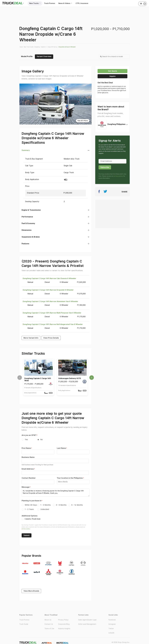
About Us (48, 620)
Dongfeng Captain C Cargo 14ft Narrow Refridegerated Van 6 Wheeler (53, 324)
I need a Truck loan (31, 519)
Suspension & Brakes (31, 237)
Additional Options (30, 516)
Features (25, 244)
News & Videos (65, 3)
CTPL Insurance (82, 3)
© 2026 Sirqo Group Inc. (121, 642)
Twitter (111, 629)
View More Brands (31, 591)
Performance (27, 217)
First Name (26, 448)
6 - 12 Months (77, 505)
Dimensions (27, 230)
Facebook (112, 620)
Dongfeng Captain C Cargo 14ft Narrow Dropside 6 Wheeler (48, 290)
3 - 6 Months (61, 505)
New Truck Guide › (29, 47)
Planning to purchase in (31, 501)
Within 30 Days (31, 505)
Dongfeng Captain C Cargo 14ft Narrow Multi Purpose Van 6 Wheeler (52, 313)
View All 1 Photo (83, 121)
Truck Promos (50, 3)
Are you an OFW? (29, 435)
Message (26, 487)
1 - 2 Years (29, 509)
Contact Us (49, 624)
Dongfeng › (37, 47)
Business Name (28, 457)
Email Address (28, 469)
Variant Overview (44, 56)
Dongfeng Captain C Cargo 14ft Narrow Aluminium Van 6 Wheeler (50, 301)
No (41, 440)
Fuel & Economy (28, 223)
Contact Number (29, 478)
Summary (26, 150)
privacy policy (26, 529)
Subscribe (105, 167)
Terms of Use (49, 629)
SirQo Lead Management (87, 624)
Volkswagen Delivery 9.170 (70, 378)
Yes (26, 440)
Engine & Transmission (31, 210)
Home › (22, 47)
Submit (27, 535)
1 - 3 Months (45, 505)
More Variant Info (31, 338)
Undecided (45, 509)
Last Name (61, 448)
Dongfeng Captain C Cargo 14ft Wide (38, 380)
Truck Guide (24, 624)
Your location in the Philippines (70, 478)
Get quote (113, 71)
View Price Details (51, 338)
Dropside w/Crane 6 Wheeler (67, 47)
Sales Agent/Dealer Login (87, 620)
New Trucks (35, 3)
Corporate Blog (64, 624)
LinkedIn (111, 633)
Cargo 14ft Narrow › (53, 47)
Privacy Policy (63, 620)
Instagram (112, 624)
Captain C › (44, 47)
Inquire (113, 76)
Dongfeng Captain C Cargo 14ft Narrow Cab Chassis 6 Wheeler (49, 278)
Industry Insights (64, 629)
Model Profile (27, 56)
